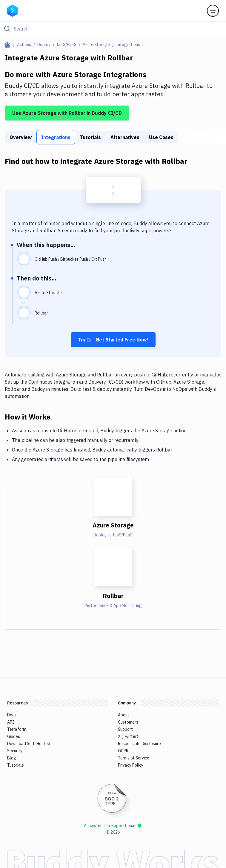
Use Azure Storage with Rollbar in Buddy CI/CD (67, 113)
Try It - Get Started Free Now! (113, 340)
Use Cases (161, 137)
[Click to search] (113, 29)
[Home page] (9, 45)
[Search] (118, 29)
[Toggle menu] (213, 11)
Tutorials (90, 137)
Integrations (56, 137)
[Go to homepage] (13, 10)
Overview (21, 137)
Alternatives (125, 137)
